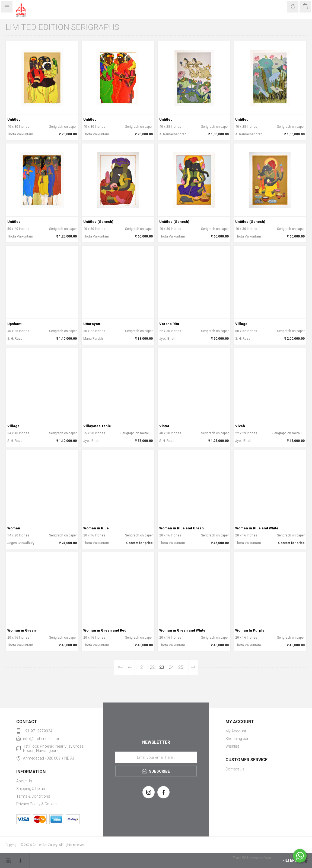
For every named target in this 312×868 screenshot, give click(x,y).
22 (152, 667)
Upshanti (15, 324)
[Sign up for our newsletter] (156, 757)
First (120, 667)
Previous (130, 667)
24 (171, 667)
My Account (236, 731)
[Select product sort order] (22, 861)
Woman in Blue (96, 528)
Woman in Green (22, 630)
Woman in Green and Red (105, 630)
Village (241, 324)
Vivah (240, 426)
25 (181, 667)
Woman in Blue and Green (182, 528)
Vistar (164, 426)
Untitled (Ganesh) (98, 222)
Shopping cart (238, 739)
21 (143, 667)
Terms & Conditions (33, 796)
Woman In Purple (250, 630)
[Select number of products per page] (7, 861)
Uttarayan (92, 324)
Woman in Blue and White (257, 528)
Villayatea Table (97, 426)
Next (193, 667)
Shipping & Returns (32, 789)
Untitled (14, 119)
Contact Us (235, 769)
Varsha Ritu (169, 324)
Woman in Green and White (182, 630)
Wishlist (232, 746)
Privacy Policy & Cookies (37, 804)
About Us (24, 781)
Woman (14, 528)
